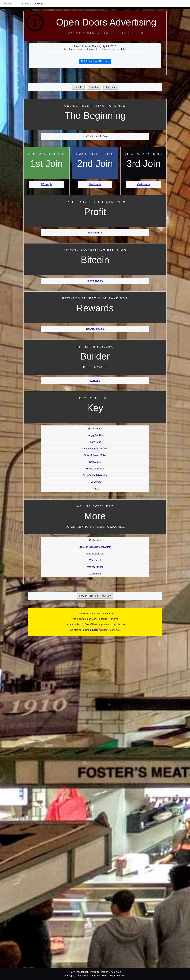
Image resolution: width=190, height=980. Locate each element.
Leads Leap (95, 442)
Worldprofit (95, 560)
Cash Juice (95, 462)
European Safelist (95, 469)
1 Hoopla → (10, 4)
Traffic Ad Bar (95, 429)
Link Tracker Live (95, 554)
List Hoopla (95, 184)
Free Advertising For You (95, 449)
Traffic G (95, 489)
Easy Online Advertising (95, 475)
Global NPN (95, 574)
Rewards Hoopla (95, 329)
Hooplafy (95, 380)
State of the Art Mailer (95, 455)
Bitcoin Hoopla (95, 281)
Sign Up (26, 4)
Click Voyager (95, 482)
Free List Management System (95, 547)
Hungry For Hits (95, 435)
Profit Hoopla (95, 233)
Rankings (95, 976)
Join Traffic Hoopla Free (95, 136)
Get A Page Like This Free (95, 61)
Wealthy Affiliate (95, 567)
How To (78, 87)
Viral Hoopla (143, 184)
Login (112, 976)
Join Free (111, 87)
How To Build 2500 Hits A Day (95, 596)
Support (121, 976)
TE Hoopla (47, 184)
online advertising (92, 630)
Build (104, 976)
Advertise (39, 4)
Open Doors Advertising (106, 22)
